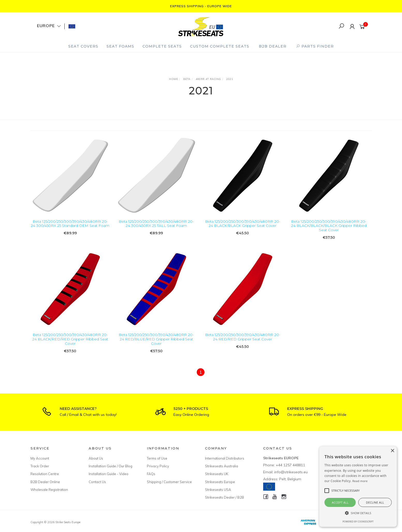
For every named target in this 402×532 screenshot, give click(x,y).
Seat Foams (120, 46)
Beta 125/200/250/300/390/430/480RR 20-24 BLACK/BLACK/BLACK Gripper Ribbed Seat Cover (329, 226)
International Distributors (225, 458)
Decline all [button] (375, 502)
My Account (40, 458)
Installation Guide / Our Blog (111, 466)
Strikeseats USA (218, 490)
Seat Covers (83, 46)
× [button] (392, 451)
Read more (360, 481)
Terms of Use (157, 458)
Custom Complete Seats (220, 46)
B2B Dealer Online (45, 482)
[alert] (358, 487)
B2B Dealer (273, 46)
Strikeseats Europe (220, 482)
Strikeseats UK (217, 474)
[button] (358, 513)
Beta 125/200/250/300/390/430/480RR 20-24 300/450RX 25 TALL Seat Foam (156, 224)
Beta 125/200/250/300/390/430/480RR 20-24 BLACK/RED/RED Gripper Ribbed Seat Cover (70, 343)
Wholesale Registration (49, 490)
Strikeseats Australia (222, 466)
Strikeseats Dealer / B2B (225, 497)
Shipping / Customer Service (169, 482)
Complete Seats (162, 46)
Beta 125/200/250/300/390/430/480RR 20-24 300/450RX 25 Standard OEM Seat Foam (70, 224)
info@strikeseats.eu (291, 472)
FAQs (151, 474)
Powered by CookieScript (358, 522)
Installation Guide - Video (109, 474)
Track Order (40, 466)
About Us (96, 458)
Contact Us (97, 482)
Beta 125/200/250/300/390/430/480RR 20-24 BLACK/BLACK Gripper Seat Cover (243, 224)
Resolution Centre (45, 474)
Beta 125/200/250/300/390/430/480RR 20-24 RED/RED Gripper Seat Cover (243, 341)
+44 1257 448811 (290, 465)
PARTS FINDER (315, 46)
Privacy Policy (158, 466)
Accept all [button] (340, 502)
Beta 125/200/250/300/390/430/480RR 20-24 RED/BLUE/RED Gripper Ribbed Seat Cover (156, 343)
